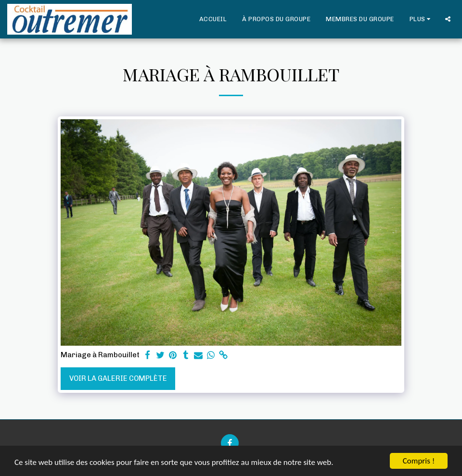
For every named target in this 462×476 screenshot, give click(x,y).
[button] (448, 19)
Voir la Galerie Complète (118, 378)
